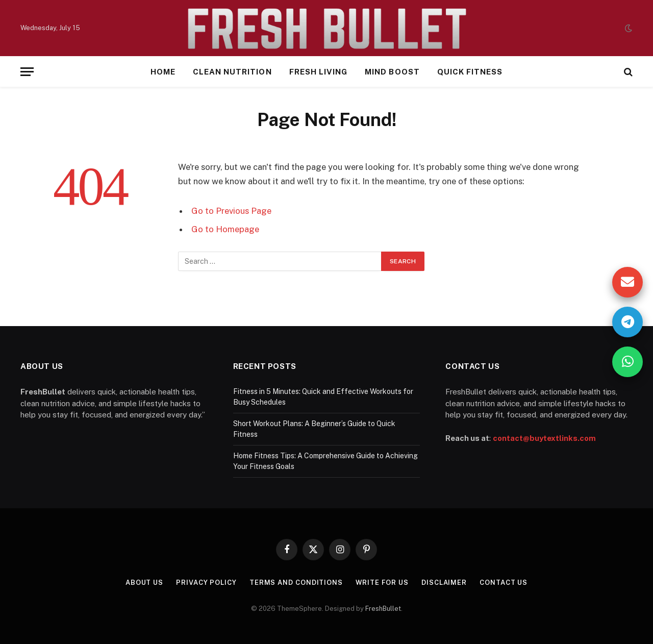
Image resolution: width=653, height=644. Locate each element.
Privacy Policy (206, 583)
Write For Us (382, 583)
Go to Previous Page (231, 211)
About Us (144, 583)
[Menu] (27, 72)
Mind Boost (392, 72)
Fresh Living (319, 72)
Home (163, 72)
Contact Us (504, 583)
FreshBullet (383, 609)
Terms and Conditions (296, 583)
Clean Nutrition (232, 72)
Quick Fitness (470, 72)
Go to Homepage (225, 229)
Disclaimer (444, 583)
